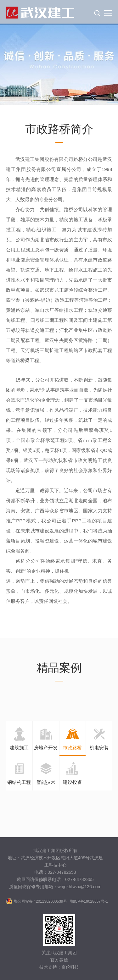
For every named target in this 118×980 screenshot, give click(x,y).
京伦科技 (70, 967)
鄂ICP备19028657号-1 (89, 901)
